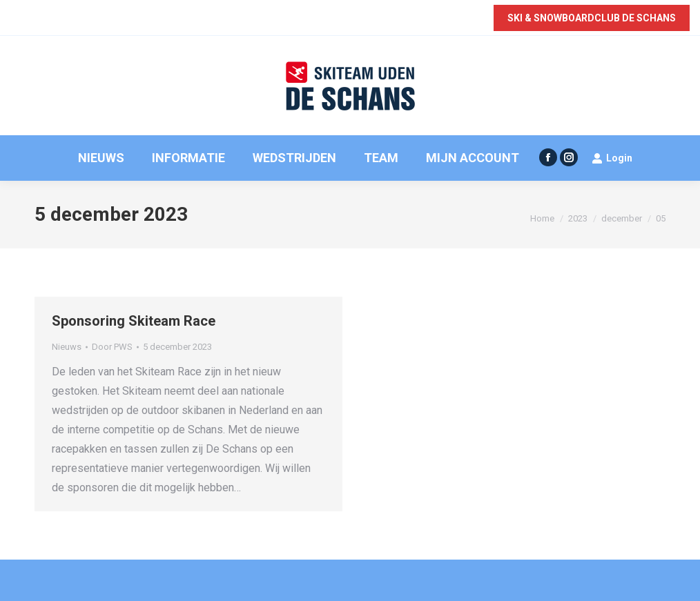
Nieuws (67, 347)
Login (612, 158)
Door (112, 347)
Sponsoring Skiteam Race (134, 321)
